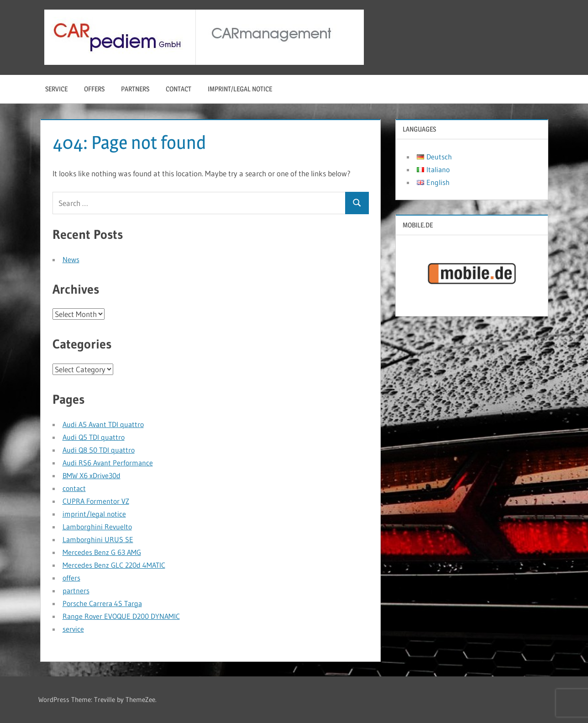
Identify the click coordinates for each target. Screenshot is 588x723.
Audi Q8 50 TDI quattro (99, 450)
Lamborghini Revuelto (97, 527)
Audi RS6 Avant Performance (108, 463)
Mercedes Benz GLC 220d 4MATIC (114, 565)
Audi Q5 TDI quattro (94, 437)
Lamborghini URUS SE (98, 539)
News (71, 259)
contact (178, 89)
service (56, 89)
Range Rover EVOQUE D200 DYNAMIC (121, 616)
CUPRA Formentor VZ (96, 501)
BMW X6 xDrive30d (92, 475)
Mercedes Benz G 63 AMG (102, 552)
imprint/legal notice (240, 89)
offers (94, 89)
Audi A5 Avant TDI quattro (103, 424)
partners (135, 89)
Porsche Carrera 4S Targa (102, 603)
